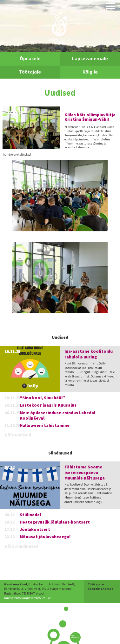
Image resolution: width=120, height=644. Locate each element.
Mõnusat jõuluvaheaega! (45, 537)
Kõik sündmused (21, 546)
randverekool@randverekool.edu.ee (27, 598)
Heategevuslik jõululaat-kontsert (55, 522)
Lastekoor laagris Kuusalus (48, 405)
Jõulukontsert (35, 529)
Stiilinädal (30, 515)
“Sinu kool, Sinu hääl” (42, 398)
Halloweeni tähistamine (45, 425)
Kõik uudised (18, 435)
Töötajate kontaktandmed (101, 586)
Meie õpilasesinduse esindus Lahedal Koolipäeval (57, 416)
